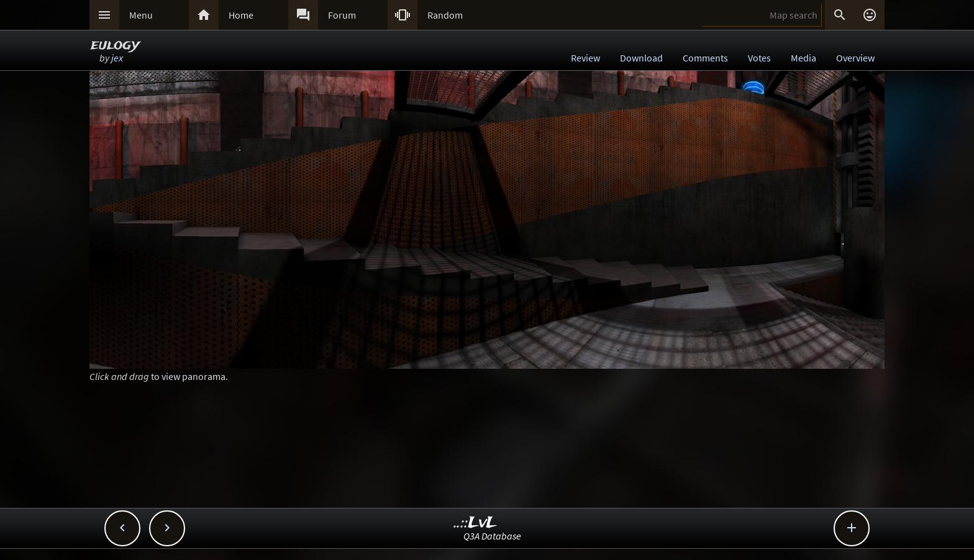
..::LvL (476, 523)
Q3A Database (492, 536)
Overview (855, 58)
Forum (342, 15)
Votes (759, 58)
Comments (705, 58)
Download (641, 58)
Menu (141, 15)
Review (585, 58)
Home (241, 15)
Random (445, 15)
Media (803, 58)
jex (117, 58)
